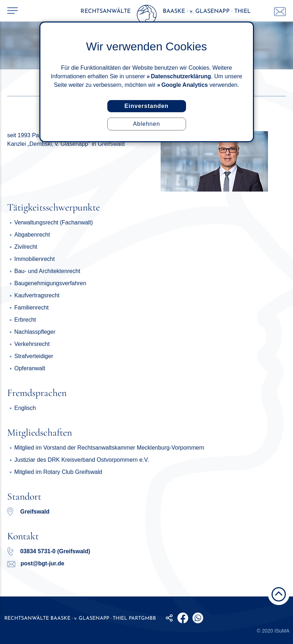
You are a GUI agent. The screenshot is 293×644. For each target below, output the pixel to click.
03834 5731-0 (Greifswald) (49, 551)
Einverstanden (146, 106)
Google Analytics (185, 85)
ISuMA (282, 631)
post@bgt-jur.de (36, 563)
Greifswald (35, 512)
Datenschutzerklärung (181, 76)
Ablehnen (147, 124)
